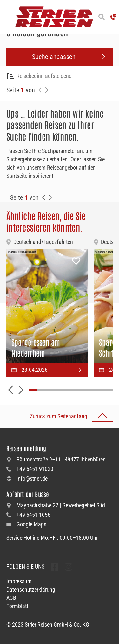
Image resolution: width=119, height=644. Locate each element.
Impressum (19, 581)
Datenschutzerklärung (31, 589)
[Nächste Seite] (46, 90)
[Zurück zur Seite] (40, 90)
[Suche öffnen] (102, 17)
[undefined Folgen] (55, 567)
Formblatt (17, 606)
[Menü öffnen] (6, 17)
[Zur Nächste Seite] (50, 197)
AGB (11, 598)
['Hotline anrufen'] (113, 17)
